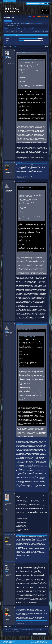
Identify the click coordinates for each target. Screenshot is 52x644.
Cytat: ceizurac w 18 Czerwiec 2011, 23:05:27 (28, 60)
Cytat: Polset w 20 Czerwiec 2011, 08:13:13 (26, 326)
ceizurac (7, 493)
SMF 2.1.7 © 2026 (6, 641)
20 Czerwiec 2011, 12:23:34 (21, 162)
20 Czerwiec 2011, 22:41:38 (21, 564)
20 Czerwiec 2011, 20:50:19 (21, 534)
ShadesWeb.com (12, 643)
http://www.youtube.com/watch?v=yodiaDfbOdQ (26, 511)
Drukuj (46, 46)
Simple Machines (12, 641)
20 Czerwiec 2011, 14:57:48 (21, 323)
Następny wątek (44, 31)
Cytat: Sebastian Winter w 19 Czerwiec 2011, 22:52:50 (28, 53)
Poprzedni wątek (36, 31)
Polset (6, 50)
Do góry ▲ (48, 641)
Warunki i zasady (43, 641)
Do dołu (6, 46)
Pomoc (38, 641)
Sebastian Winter (9, 162)
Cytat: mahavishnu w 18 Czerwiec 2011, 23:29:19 (28, 56)
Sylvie (40, 23)
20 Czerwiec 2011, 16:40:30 (21, 493)
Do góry (6, 626)
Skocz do (31, 634)
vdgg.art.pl (34, 17)
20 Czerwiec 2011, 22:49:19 (21, 607)
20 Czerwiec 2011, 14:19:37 (21, 181)
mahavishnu (8, 181)
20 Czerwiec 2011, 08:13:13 (21, 50)
